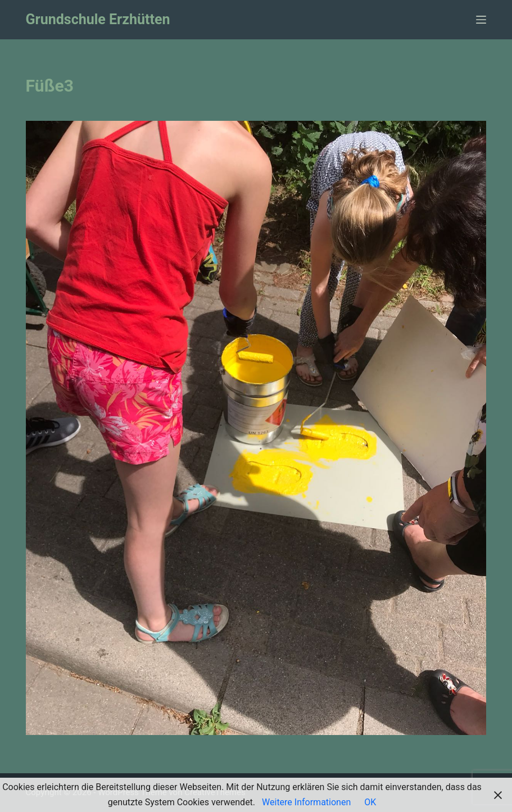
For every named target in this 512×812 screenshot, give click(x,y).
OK (370, 802)
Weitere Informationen (306, 802)
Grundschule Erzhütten (98, 19)
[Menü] (481, 20)
